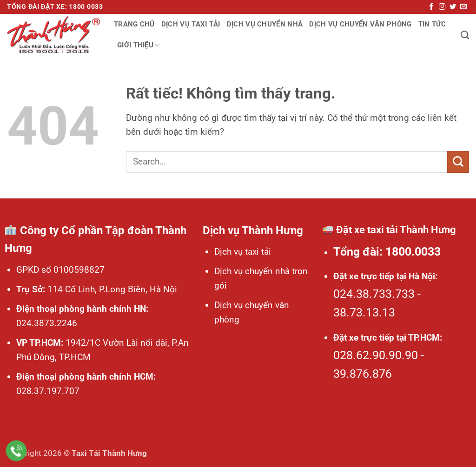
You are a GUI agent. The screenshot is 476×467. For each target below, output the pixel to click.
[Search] (465, 35)
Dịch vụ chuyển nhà (265, 24)
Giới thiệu (139, 45)
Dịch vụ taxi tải (191, 24)
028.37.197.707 (48, 391)
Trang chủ (134, 24)
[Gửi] (458, 162)
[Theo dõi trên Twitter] (453, 7)
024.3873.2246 (47, 323)
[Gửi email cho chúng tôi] (463, 7)
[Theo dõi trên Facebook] (431, 7)
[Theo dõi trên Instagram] (442, 7)
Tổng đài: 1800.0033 (387, 252)
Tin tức (432, 24)
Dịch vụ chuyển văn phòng (360, 24)
